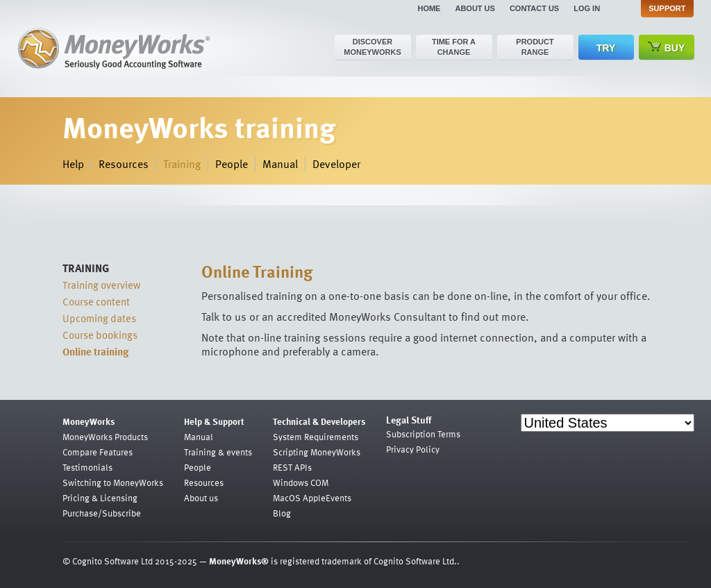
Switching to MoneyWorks (113, 482)
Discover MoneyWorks (373, 47)
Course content (96, 301)
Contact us (534, 8)
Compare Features (98, 452)
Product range (535, 47)
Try (606, 48)
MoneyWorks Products (105, 437)
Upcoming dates (99, 318)
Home (429, 8)
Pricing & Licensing (100, 498)
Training (182, 164)
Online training (95, 351)
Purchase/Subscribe (102, 513)
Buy (667, 48)
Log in (587, 8)
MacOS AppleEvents (312, 498)
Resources (124, 164)
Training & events (218, 452)
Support (667, 8)
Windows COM (301, 482)
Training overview (101, 285)
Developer (336, 164)
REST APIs (292, 467)
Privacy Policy (413, 449)
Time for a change (454, 47)
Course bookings (100, 335)
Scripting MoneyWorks (317, 452)
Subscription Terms (423, 434)
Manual (280, 164)
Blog (282, 513)
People (232, 164)
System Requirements (316, 437)
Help (73, 164)
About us (475, 8)
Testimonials (87, 467)
